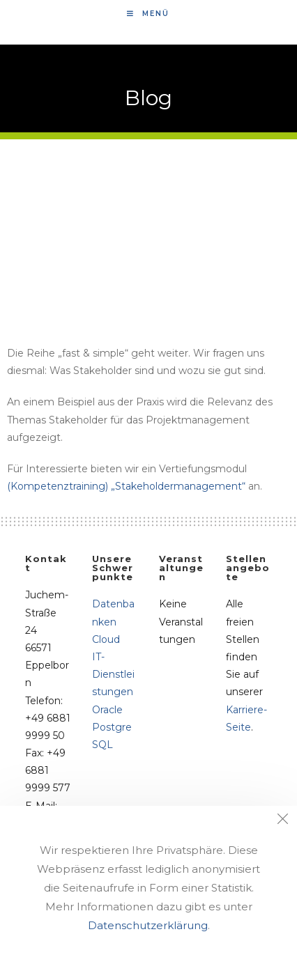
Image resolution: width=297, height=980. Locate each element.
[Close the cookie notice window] (282, 820)
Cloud (106, 639)
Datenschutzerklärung (148, 925)
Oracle (107, 710)
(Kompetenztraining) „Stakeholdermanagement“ (126, 486)
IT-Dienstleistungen (113, 674)
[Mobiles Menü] (148, 14)
